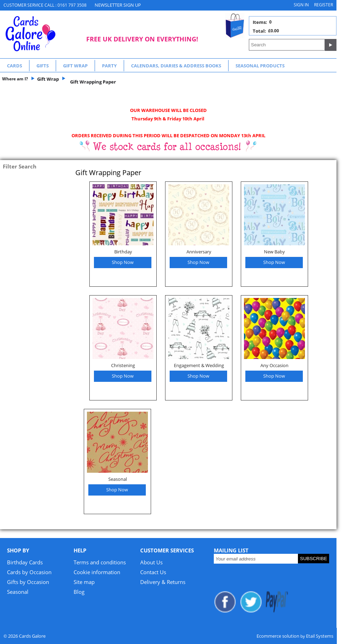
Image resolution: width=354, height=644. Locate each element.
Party (109, 66)
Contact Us (153, 572)
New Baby (274, 252)
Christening (123, 365)
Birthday (123, 252)
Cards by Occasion (29, 572)
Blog (79, 592)
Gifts (43, 66)
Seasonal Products (260, 66)
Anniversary (199, 252)
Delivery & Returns (163, 582)
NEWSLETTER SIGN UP (118, 5)
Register (324, 5)
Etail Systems (320, 636)
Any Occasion (274, 365)
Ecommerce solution (278, 636)
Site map (84, 582)
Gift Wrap (75, 66)
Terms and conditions (100, 562)
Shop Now (123, 262)
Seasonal (118, 479)
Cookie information (97, 572)
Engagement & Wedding (199, 365)
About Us (151, 562)
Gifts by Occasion (28, 582)
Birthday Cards (25, 562)
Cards (15, 66)
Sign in (301, 5)
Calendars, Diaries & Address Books (176, 66)
